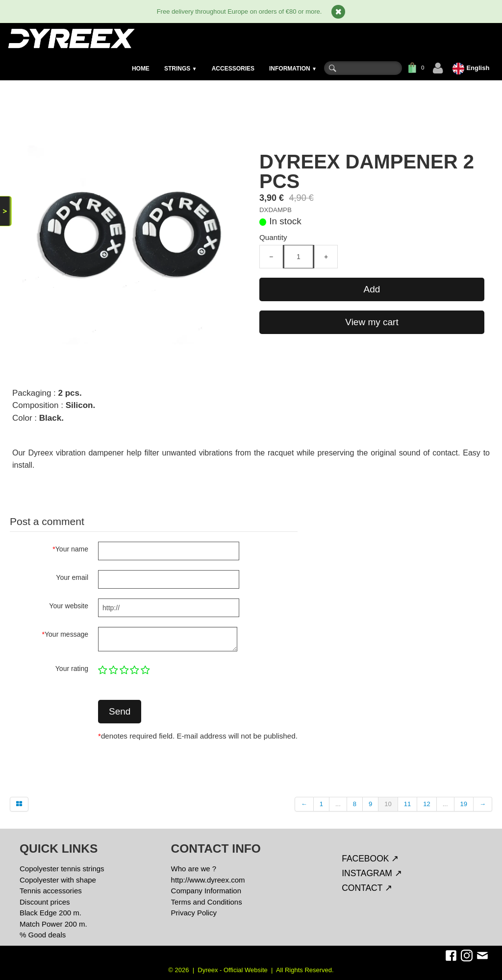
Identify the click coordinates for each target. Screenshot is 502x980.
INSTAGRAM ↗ (372, 873)
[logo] (71, 38)
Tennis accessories (51, 891)
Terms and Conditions (207, 902)
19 (464, 804)
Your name (70, 549)
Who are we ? (194, 869)
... (338, 804)
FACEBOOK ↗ (370, 859)
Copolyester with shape (58, 880)
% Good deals (43, 935)
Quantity (273, 237)
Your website (69, 606)
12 (427, 804)
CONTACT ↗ (367, 888)
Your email (72, 577)
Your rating (72, 669)
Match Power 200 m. (53, 924)
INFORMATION (293, 69)
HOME (141, 69)
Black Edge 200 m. (50, 913)
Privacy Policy (194, 913)
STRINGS (181, 69)
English (472, 68)
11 (407, 804)
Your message (65, 634)
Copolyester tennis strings (62, 869)
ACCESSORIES (233, 69)
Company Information (206, 891)
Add (372, 289)
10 (388, 804)
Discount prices (45, 902)
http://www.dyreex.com (208, 880)
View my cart (372, 322)
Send (120, 711)
